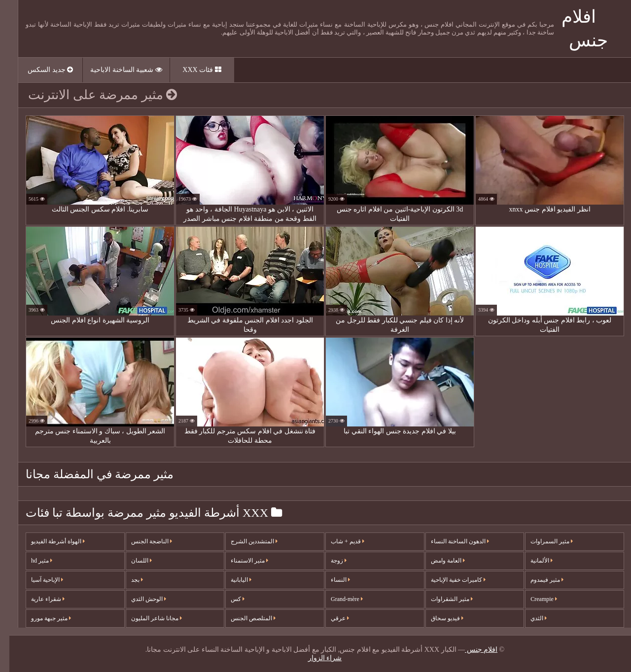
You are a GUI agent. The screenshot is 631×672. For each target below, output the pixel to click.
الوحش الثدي (139, 599)
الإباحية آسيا (38, 580)
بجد (128, 580)
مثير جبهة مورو (42, 618)
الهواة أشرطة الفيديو (49, 541)
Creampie (534, 599)
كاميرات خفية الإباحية (449, 580)
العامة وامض (438, 561)
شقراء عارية (38, 599)
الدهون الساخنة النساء (451, 541)
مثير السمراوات (542, 541)
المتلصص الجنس (244, 618)
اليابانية (232, 580)
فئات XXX (192, 70)
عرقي (331, 618)
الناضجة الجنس (142, 541)
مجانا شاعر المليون (147, 618)
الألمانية (532, 561)
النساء (331, 580)
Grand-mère (337, 599)
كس (228, 599)
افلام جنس (472, 650)
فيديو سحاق (438, 618)
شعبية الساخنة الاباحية (117, 70)
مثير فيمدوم (538, 580)
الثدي (529, 618)
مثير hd (32, 561)
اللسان (132, 561)
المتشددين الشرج (245, 541)
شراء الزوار (316, 658)
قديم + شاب (338, 541)
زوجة (329, 561)
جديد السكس (41, 70)
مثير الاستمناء (240, 561)
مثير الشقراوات (442, 599)
